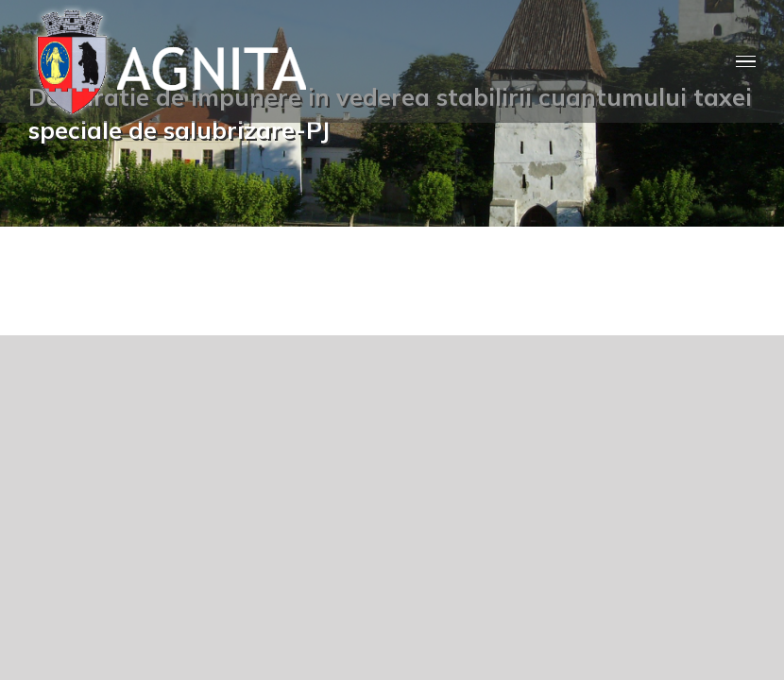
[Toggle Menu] (746, 62)
